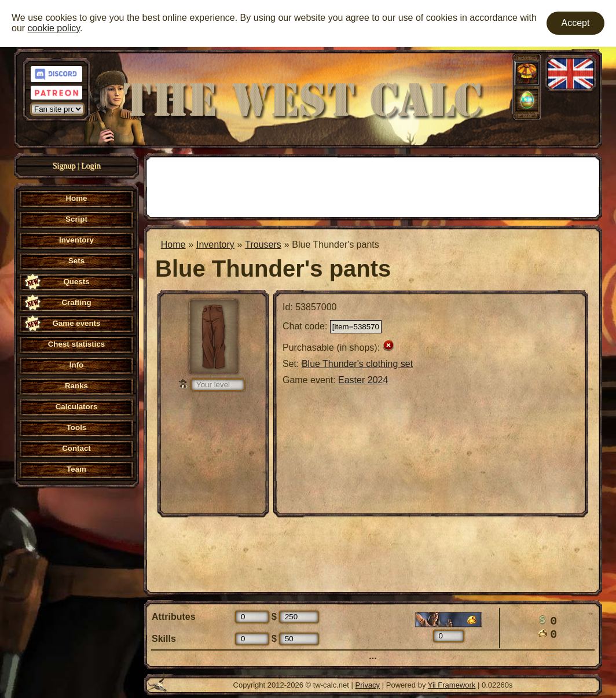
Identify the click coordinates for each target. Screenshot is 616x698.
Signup (64, 166)
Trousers (263, 245)
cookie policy (54, 28)
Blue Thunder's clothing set (357, 364)
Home (173, 245)
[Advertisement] (373, 186)
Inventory (215, 245)
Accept (576, 23)
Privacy (368, 685)
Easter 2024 (363, 380)
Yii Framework (452, 685)
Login (91, 166)
